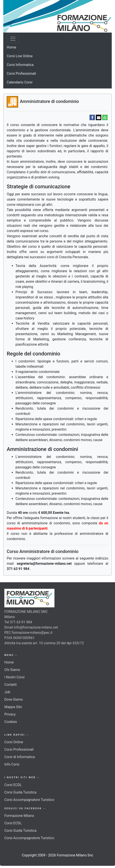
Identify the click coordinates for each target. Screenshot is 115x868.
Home (11, 47)
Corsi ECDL (13, 785)
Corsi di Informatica (20, 757)
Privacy (10, 714)
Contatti (11, 685)
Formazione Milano (19, 816)
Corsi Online (14, 742)
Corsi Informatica (20, 65)
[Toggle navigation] (13, 39)
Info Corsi (12, 764)
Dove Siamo (14, 699)
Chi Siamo (12, 670)
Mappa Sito (13, 707)
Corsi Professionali (21, 74)
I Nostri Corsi (14, 677)
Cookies (11, 722)
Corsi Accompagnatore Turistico (29, 800)
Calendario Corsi (20, 82)
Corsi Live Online (20, 56)
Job (7, 692)
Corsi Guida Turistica (20, 792)
